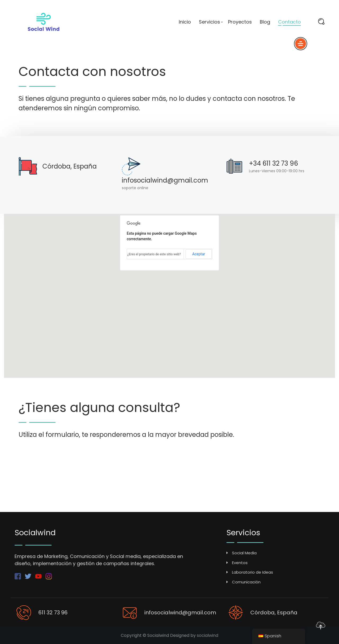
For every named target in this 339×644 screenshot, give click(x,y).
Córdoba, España (70, 166)
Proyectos (240, 22)
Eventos (237, 563)
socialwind (208, 635)
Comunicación (244, 582)
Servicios (209, 22)
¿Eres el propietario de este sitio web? (154, 254)
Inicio (185, 22)
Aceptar (199, 254)
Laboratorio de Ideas (250, 572)
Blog (265, 22)
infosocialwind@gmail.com (165, 180)
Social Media (242, 553)
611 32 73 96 (53, 613)
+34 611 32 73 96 (273, 163)
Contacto (289, 22)
